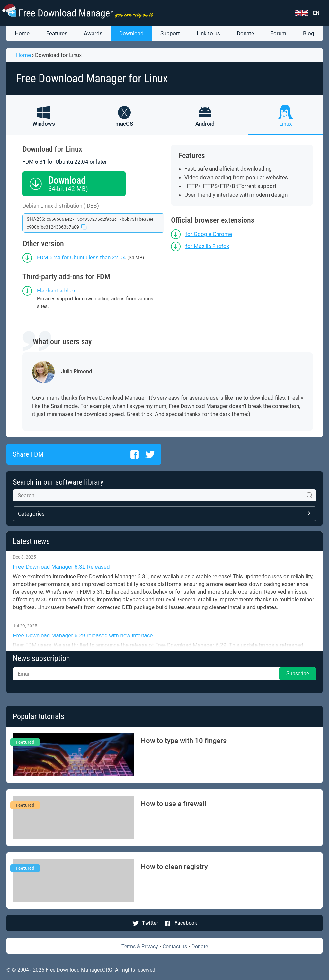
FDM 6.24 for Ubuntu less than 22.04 (81, 257)
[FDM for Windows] (44, 121)
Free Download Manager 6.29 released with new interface (84, 636)
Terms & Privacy (140, 946)
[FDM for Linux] (285, 121)
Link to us (208, 33)
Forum (278, 33)
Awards (93, 33)
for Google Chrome (209, 234)
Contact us (175, 946)
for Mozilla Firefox (207, 246)
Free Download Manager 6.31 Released (61, 567)
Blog (309, 33)
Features (57, 33)
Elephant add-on (57, 291)
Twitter (150, 923)
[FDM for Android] (205, 121)
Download (131, 33)
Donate (245, 33)
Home (22, 33)
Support (170, 33)
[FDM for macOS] (124, 121)
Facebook (186, 923)
